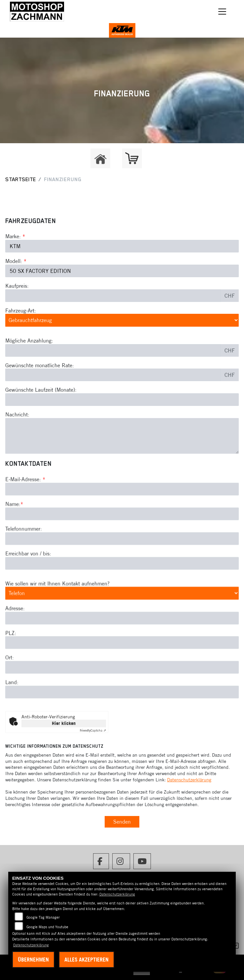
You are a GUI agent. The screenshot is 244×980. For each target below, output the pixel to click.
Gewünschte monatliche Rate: (40, 365)
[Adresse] (122, 645)
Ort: (10, 685)
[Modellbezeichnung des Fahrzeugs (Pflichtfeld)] (122, 271)
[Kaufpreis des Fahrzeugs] (113, 296)
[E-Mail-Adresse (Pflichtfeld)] (122, 517)
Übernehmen (33, 960)
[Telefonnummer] (122, 566)
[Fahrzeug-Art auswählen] (122, 320)
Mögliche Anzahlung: (29, 341)
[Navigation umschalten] (222, 12)
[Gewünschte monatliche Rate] (113, 375)
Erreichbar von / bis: (28, 581)
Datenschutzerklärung (189, 780)
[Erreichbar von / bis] (122, 591)
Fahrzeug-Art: (21, 310)
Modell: (14, 261)
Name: (13, 532)
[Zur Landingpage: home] (100, 158)
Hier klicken (64, 723)
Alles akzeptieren (87, 960)
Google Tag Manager (43, 917)
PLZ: (11, 660)
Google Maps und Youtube (47, 927)
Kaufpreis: (17, 286)
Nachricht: (17, 414)
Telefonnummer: (24, 556)
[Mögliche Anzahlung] (113, 350)
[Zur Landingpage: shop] (132, 158)
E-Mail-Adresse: (25, 507)
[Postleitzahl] (122, 670)
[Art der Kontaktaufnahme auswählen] (122, 621)
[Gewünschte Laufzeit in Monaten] (122, 400)
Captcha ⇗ (93, 730)
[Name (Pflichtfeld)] (122, 541)
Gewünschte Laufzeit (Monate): (41, 390)
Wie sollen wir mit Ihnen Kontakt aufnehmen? (57, 611)
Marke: (13, 236)
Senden (122, 822)
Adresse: (15, 636)
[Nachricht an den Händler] (122, 436)
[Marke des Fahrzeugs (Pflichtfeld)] (122, 246)
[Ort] (122, 695)
